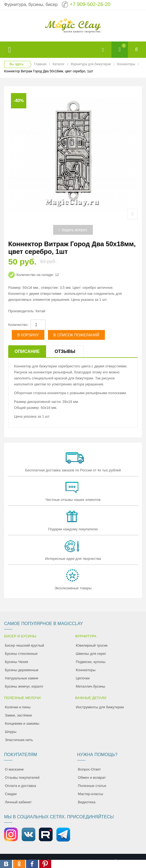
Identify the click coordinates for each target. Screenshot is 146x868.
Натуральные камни (22, 678)
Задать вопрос (73, 230)
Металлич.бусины (91, 686)
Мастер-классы (90, 794)
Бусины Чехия (17, 662)
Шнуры (11, 732)
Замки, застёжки (18, 715)
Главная (40, 64)
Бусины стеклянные (21, 654)
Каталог (59, 64)
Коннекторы (126, 64)
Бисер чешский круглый (25, 645)
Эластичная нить (19, 740)
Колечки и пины (18, 707)
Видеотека (87, 802)
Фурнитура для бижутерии (91, 64)
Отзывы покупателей (22, 778)
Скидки (11, 794)
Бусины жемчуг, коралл (24, 686)
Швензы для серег (91, 654)
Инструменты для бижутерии (100, 707)
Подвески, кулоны (91, 662)
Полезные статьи (92, 786)
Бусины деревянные (22, 670)
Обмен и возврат (92, 778)
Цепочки (83, 678)
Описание (27, 351)
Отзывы (65, 351)
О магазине (14, 769)
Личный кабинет (18, 802)
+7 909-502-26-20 (90, 4)
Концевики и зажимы (22, 723)
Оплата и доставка (21, 786)
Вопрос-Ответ (89, 769)
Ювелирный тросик (92, 645)
